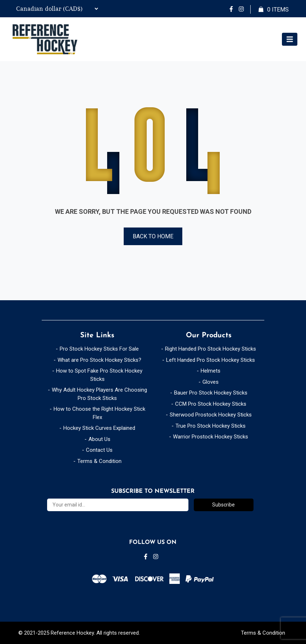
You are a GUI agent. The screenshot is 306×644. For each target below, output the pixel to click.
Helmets (211, 371)
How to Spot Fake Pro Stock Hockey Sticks (99, 375)
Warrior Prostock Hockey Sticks (211, 437)
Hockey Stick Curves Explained (99, 428)
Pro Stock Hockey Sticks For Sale (99, 349)
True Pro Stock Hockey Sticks (211, 426)
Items (274, 10)
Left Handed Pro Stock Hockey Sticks (211, 360)
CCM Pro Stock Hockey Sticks (211, 404)
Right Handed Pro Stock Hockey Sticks (211, 349)
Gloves (211, 382)
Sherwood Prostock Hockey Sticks (211, 415)
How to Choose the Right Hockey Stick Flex (99, 413)
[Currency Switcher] (56, 9)
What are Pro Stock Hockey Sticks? (99, 360)
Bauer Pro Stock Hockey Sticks (211, 393)
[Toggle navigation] (290, 39)
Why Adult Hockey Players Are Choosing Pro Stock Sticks (99, 394)
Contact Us (99, 450)
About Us (99, 439)
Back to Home (153, 236)
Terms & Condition (99, 461)
